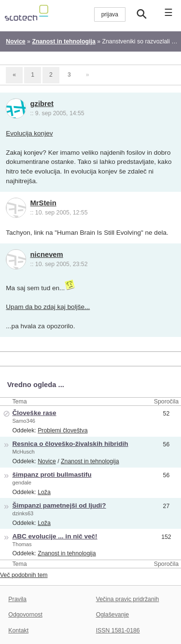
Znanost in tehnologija (90, 461)
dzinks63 (23, 513)
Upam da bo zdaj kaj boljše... (48, 307)
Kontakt (18, 631)
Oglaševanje (112, 615)
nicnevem (47, 255)
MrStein (43, 203)
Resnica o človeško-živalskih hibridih (70, 444)
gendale (22, 483)
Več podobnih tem (24, 575)
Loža (44, 492)
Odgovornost (25, 615)
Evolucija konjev (29, 133)
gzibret (42, 104)
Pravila (17, 599)
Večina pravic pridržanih (128, 599)
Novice (47, 461)
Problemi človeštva (63, 430)
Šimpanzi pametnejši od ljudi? (59, 505)
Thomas (22, 544)
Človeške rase (34, 413)
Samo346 (24, 421)
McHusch (23, 452)
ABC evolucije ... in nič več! (55, 536)
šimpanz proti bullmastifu (52, 475)
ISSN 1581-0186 (118, 631)
